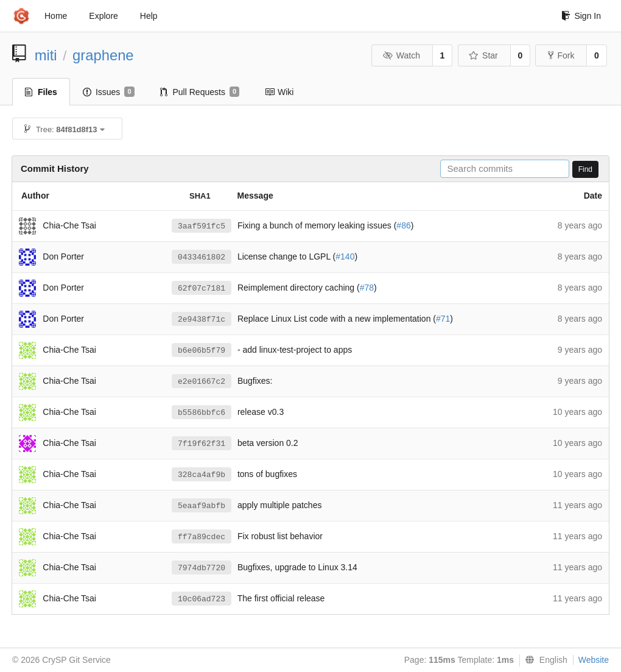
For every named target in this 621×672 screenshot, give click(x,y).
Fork (561, 55)
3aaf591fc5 (202, 226)
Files (41, 92)
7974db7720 (202, 568)
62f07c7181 (202, 288)
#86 (403, 225)
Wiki (279, 92)
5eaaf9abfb (202, 506)
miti (46, 55)
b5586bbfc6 (202, 413)
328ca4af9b (202, 475)
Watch (401, 55)
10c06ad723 (202, 599)
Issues (109, 92)
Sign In (581, 16)
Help (149, 16)
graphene (103, 55)
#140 (345, 256)
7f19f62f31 (202, 444)
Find (585, 169)
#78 (367, 288)
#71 (443, 319)
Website (594, 660)
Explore (103, 16)
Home (56, 16)
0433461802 (202, 257)
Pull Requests (200, 92)
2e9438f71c (202, 320)
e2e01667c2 (202, 382)
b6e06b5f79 (202, 351)
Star (483, 55)
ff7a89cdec (202, 537)
